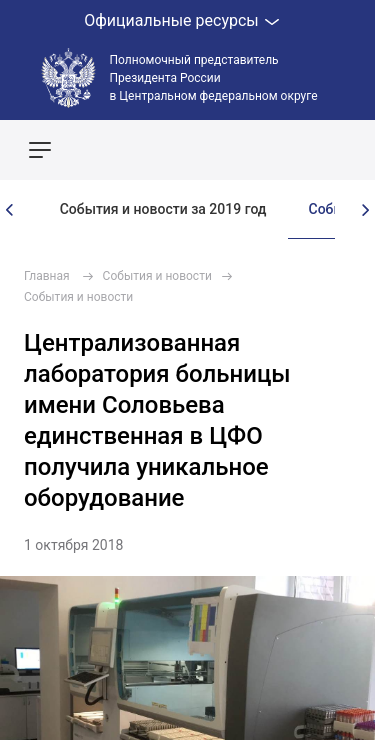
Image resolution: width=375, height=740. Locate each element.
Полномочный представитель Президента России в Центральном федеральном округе (214, 78)
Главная (47, 276)
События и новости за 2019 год (163, 209)
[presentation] (10, 210)
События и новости (157, 276)
